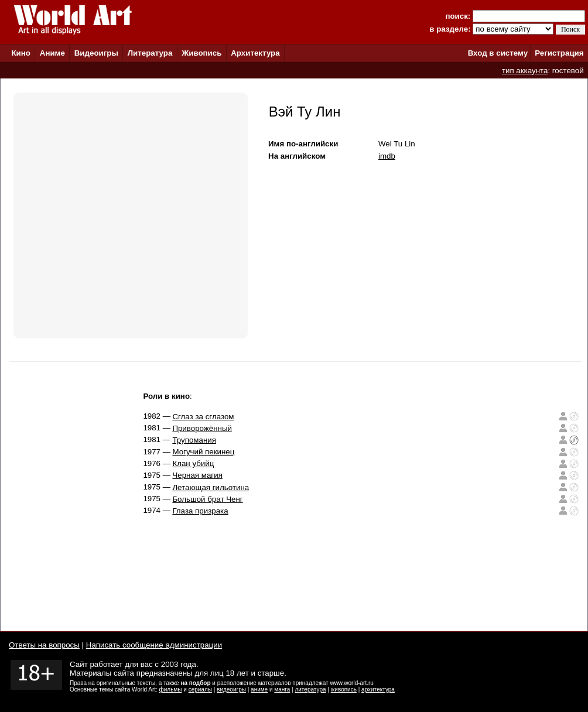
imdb (387, 156)
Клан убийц (193, 463)
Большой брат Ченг (207, 499)
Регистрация (559, 53)
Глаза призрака (200, 511)
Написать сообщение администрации (154, 645)
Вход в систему (498, 53)
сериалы (200, 689)
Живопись (201, 53)
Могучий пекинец (203, 452)
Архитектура (255, 53)
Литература (150, 53)
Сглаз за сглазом (203, 417)
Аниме (52, 53)
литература (310, 689)
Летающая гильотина (211, 487)
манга (282, 689)
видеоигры (231, 689)
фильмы (171, 689)
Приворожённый (202, 428)
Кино (21, 53)
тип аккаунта (525, 71)
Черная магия (197, 475)
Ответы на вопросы (44, 645)
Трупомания (194, 440)
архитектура (378, 689)
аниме (259, 689)
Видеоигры (96, 53)
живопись (344, 689)
